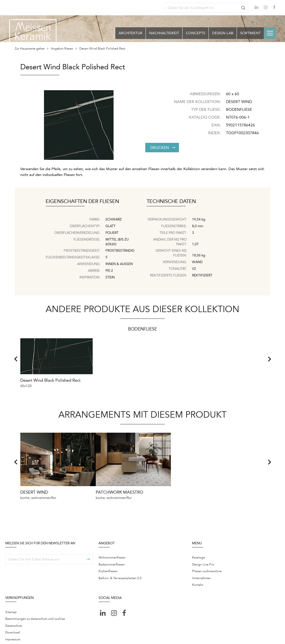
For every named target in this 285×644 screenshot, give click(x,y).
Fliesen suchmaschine (207, 556)
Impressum (13, 624)
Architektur (130, 33)
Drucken (163, 148)
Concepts (196, 33)
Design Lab (223, 33)
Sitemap (11, 596)
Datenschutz (14, 610)
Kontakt (198, 569)
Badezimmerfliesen (112, 549)
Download (13, 617)
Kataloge (198, 542)
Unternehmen (201, 562)
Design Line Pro (203, 549)
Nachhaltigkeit (164, 33)
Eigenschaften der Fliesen (82, 202)
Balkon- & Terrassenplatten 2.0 (120, 562)
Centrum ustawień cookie (89, 636)
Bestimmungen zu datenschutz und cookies (35, 603)
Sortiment (250, 33)
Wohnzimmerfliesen (112, 542)
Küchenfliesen (108, 556)
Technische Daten (171, 202)
